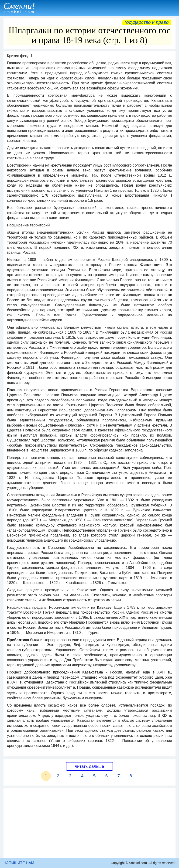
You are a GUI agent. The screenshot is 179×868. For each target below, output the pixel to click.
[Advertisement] (89, 823)
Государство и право (147, 22)
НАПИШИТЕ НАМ (19, 863)
